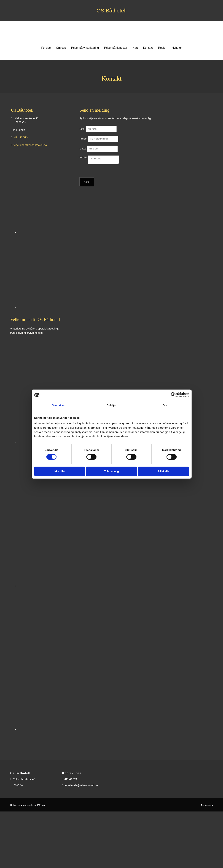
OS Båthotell (111, 11)
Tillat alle (163, 471)
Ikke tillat (60, 471)
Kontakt (148, 48)
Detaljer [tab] (112, 405)
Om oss (61, 48)
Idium (23, 805)
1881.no (41, 805)
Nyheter (177, 48)
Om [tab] (165, 405)
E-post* (83, 149)
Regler (162, 48)
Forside (46, 48)
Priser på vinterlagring (85, 48)
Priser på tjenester (116, 48)
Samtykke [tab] (58, 405)
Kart (135, 48)
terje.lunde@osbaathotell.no (30, 145)
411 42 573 (21, 137)
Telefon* (83, 139)
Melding (83, 157)
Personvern (207, 805)
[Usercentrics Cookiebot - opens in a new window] (173, 395)
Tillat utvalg (111, 471)
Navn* (82, 129)
